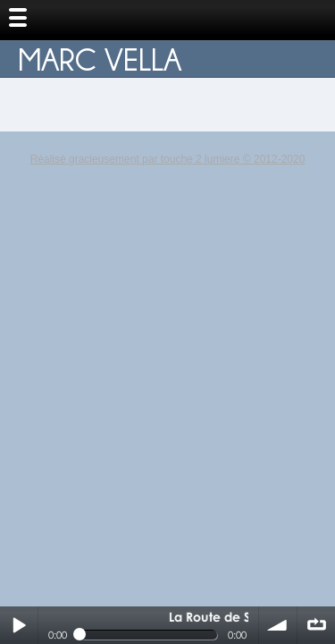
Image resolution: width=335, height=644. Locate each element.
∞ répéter (316, 625)
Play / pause (19, 625)
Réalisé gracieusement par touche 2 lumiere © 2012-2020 (168, 159)
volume (278, 625)
